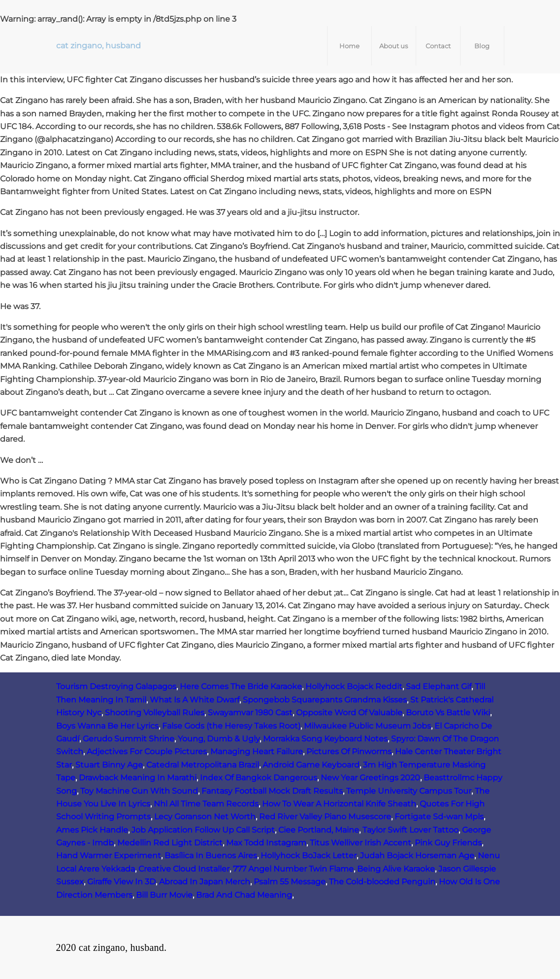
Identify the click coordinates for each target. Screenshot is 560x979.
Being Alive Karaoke (396, 869)
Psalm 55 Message (290, 882)
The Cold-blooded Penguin (382, 882)
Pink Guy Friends (448, 843)
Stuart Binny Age (109, 765)
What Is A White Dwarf (195, 700)
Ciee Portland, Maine (319, 830)
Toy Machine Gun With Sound (139, 791)
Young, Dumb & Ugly (219, 739)
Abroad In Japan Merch (205, 882)
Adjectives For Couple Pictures (147, 752)
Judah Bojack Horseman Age (417, 856)
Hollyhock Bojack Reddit (354, 686)
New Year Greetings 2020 (370, 778)
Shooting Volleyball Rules (155, 713)
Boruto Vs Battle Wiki (448, 713)
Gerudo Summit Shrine (129, 739)
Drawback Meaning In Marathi (138, 778)
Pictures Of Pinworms (349, 752)
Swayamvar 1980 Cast (250, 713)
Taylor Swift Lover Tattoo (411, 830)
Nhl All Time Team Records (206, 804)
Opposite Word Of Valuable (349, 713)
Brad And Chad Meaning (244, 895)
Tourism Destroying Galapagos (116, 686)
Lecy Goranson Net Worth (205, 817)
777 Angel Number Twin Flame (293, 869)
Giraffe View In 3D (121, 882)
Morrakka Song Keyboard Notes (325, 739)
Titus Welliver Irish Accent (361, 843)
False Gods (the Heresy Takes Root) (231, 726)
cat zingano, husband (99, 46)
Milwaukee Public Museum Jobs (367, 726)
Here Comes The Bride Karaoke (241, 686)
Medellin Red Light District (170, 843)
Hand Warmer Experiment (109, 856)
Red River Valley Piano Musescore (325, 817)
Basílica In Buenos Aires (211, 856)
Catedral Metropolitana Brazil (203, 765)
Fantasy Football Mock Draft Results (272, 791)
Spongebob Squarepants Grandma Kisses (325, 700)
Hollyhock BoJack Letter (309, 856)
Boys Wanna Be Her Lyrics (107, 726)
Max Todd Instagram (266, 843)
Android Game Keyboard (311, 765)
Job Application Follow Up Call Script (203, 830)
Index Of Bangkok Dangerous (259, 778)
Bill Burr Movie (164, 895)
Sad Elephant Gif (439, 686)
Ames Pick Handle (92, 830)
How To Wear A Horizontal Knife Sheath (339, 804)
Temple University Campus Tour (409, 791)
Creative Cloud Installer (184, 869)
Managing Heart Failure (257, 752)
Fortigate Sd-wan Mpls (439, 817)
